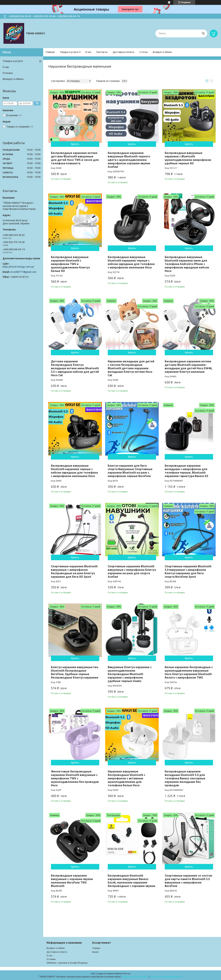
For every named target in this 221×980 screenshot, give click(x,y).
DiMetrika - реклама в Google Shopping (67, 963)
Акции (95, 952)
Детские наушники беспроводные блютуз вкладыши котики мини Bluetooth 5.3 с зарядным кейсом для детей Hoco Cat (75, 368)
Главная (50, 52)
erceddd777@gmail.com (23, 272)
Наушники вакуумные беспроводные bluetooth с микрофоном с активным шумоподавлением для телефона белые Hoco (126, 778)
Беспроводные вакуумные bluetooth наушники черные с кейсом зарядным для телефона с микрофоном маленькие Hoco (131, 262)
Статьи (143, 52)
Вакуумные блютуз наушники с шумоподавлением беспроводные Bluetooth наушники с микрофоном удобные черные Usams (130, 674)
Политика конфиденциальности (166, 977)
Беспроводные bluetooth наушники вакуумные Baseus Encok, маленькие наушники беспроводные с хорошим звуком (131, 881)
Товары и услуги (69, 52)
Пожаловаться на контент (135, 977)
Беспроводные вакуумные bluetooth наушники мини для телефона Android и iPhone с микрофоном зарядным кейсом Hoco (187, 264)
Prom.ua (126, 974)
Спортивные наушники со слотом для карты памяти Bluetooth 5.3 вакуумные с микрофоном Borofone (188, 881)
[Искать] (203, 33)
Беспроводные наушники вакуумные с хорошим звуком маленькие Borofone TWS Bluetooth (72, 881)
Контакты (102, 52)
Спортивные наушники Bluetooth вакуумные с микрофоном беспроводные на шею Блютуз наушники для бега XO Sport (74, 571)
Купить (75, 144)
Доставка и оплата (123, 52)
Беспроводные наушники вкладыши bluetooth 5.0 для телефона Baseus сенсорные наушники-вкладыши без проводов (185, 778)
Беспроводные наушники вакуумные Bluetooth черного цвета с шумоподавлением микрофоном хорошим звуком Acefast (129, 160)
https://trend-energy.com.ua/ (18, 267)
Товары (96, 948)
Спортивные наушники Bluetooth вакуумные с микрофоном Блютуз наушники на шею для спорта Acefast (132, 571)
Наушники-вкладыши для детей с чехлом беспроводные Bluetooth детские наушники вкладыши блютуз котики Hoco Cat (131, 368)
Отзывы (8, 73)
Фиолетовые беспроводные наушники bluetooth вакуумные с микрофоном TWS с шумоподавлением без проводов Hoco (75, 778)
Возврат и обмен (162, 52)
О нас (88, 52)
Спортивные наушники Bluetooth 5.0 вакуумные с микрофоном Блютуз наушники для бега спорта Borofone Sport (188, 571)
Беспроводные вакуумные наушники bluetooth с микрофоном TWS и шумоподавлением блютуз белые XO (70, 264)
